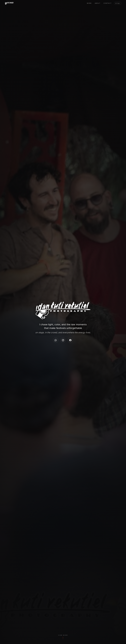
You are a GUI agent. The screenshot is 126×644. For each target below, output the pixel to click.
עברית (118, 3)
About (98, 3)
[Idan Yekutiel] (9, 3)
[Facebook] (70, 340)
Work (89, 3)
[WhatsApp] (56, 340)
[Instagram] (63, 340)
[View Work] (63, 638)
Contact (108, 3)
